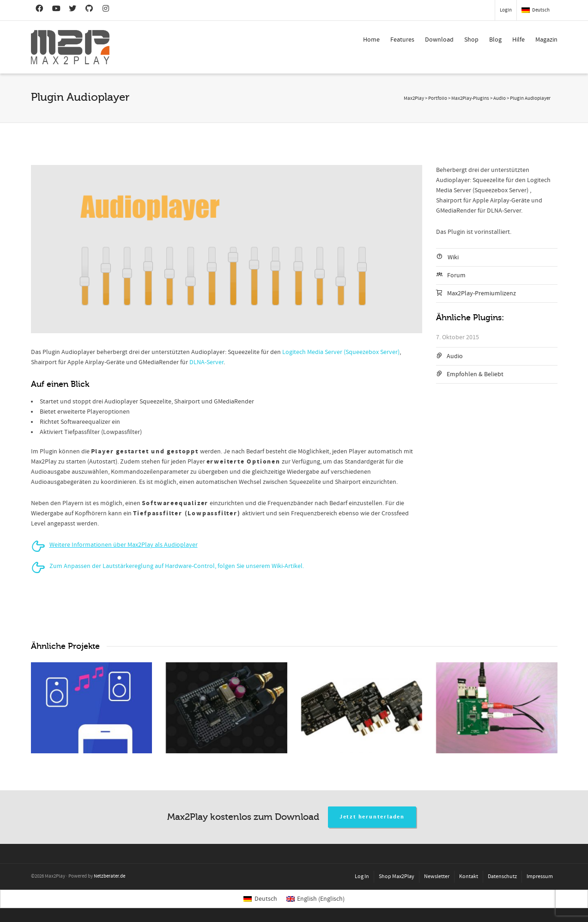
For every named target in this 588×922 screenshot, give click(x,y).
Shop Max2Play (397, 876)
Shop (471, 40)
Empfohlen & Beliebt (475, 374)
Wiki (453, 257)
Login (506, 10)
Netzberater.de (109, 876)
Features (402, 40)
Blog (495, 40)
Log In (362, 876)
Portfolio (438, 98)
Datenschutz (502, 876)
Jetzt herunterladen (372, 817)
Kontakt (469, 876)
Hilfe (518, 40)
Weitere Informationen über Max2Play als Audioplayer (124, 545)
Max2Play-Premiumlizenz (482, 293)
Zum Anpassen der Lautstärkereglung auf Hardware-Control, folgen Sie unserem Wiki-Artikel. (177, 566)
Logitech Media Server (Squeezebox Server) (341, 352)
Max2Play (414, 98)
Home (371, 40)
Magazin (546, 40)
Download (439, 40)
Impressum (540, 876)
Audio (455, 356)
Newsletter (437, 876)
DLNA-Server (206, 362)
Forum (456, 275)
